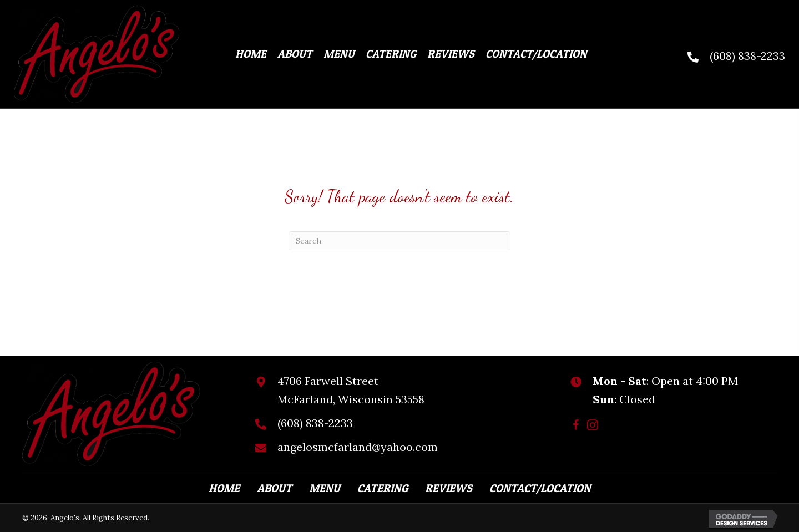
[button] (576, 425)
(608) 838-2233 (747, 56)
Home (224, 488)
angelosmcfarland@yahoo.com (358, 447)
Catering (383, 488)
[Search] (399, 241)
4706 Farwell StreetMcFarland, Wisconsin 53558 (351, 390)
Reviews (449, 488)
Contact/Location (540, 488)
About (274, 488)
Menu (325, 488)
